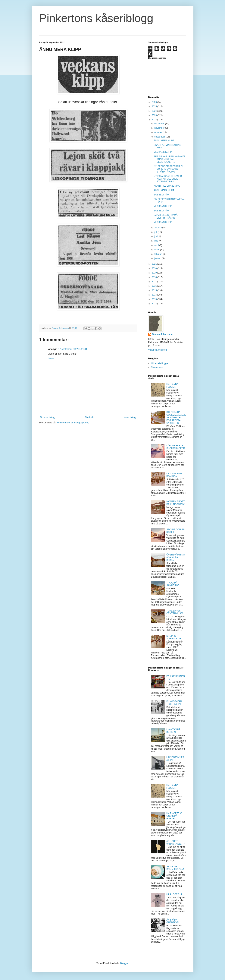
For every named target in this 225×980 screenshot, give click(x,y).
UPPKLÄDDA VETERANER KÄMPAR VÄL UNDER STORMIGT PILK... (168, 179)
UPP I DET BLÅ (174, 894)
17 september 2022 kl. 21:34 (73, 349)
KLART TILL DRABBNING (167, 186)
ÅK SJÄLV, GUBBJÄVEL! (173, 921)
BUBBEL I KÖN (162, 195)
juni (156, 236)
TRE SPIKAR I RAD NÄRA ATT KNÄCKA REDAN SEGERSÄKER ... (169, 159)
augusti (158, 228)
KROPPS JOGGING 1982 (174, 637)
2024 (155, 111)
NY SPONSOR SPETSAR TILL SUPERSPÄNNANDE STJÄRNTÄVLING (169, 169)
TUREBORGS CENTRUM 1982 (175, 612)
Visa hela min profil (158, 350)
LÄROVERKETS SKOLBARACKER (176, 447)
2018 (155, 277)
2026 (155, 102)
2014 (155, 295)
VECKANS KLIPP (163, 152)
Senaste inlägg (48, 417)
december (160, 124)
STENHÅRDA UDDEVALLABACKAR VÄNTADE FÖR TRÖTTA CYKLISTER (176, 418)
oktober (158, 132)
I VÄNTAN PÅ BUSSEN (173, 731)
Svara (51, 359)
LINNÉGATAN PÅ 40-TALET (175, 759)
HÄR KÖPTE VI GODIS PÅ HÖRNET (174, 816)
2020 (155, 268)
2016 (155, 286)
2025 (155, 106)
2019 (155, 273)
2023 (155, 115)
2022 (155, 120)
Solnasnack (157, 367)
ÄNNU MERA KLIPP (164, 141)
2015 (155, 290)
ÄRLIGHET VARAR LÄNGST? (176, 842)
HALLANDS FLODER (172, 386)
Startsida (90, 417)
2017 (155, 282)
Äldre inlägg (130, 417)
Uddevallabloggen (160, 363)
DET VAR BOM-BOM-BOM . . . (174, 475)
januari (158, 258)
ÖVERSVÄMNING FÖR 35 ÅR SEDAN (176, 557)
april (157, 245)
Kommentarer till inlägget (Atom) (73, 423)
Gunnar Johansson (162, 334)
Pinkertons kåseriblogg (96, 18)
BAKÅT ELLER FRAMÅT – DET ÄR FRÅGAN (167, 216)
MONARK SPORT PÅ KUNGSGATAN (176, 503)
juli (156, 232)
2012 (155, 304)
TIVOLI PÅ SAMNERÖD (173, 584)
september (160, 137)
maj (156, 241)
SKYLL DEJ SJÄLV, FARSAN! (175, 868)
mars (157, 250)
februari (158, 254)
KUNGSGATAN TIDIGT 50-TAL (174, 703)
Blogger (124, 963)
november (160, 128)
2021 (155, 264)
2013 (155, 299)
